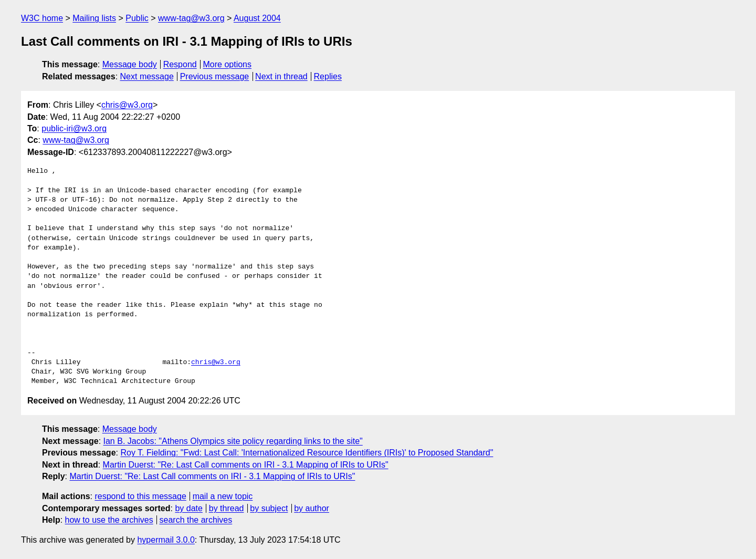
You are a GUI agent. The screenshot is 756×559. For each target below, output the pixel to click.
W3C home (42, 18)
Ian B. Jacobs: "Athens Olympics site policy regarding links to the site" (233, 441)
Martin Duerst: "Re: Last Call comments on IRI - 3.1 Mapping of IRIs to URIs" (246, 465)
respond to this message (140, 496)
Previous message (215, 76)
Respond (180, 64)
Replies (328, 76)
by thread (227, 508)
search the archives (196, 520)
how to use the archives (109, 520)
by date (188, 508)
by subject (269, 508)
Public (137, 18)
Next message (147, 76)
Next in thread (281, 76)
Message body (130, 64)
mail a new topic (223, 496)
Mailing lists (94, 18)
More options (228, 64)
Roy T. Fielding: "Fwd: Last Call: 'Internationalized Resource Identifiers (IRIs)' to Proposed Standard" (307, 453)
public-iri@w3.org (74, 128)
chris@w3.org (127, 105)
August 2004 (257, 18)
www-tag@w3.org (191, 18)
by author (312, 508)
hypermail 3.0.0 (166, 540)
